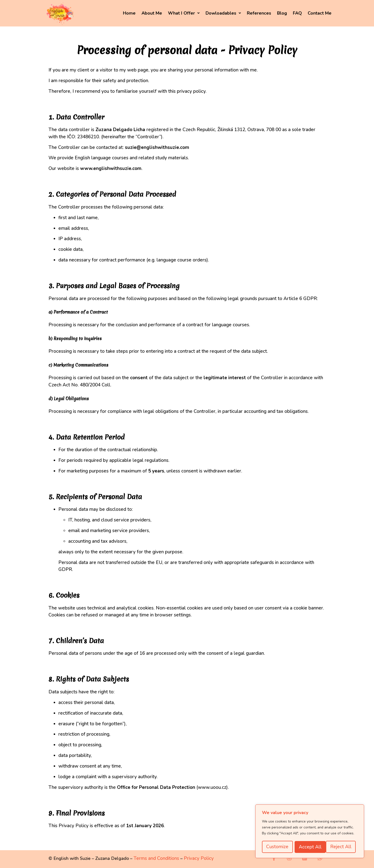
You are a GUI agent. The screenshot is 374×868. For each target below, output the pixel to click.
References (259, 13)
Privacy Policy (199, 858)
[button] (184, 13)
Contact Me (320, 13)
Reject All (309, 847)
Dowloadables (223, 13)
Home (129, 13)
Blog (282, 13)
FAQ (297, 13)
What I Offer (184, 13)
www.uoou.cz (212, 787)
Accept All (342, 847)
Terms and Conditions (156, 858)
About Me (152, 13)
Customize (277, 847)
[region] (310, 832)
